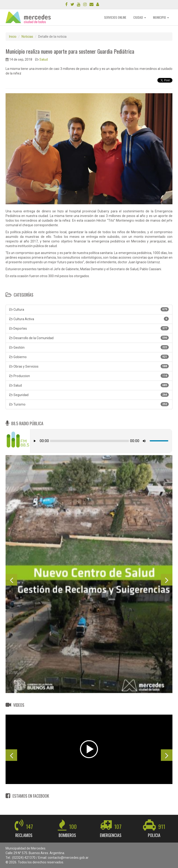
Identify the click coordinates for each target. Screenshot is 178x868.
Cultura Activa (89, 319)
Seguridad (89, 395)
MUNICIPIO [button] (161, 17)
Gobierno (89, 357)
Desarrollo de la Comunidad (89, 338)
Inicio (13, 37)
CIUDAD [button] (140, 17)
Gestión (89, 347)
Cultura (89, 309)
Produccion (89, 376)
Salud (44, 59)
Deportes (89, 328)
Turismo (89, 404)
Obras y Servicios (89, 366)
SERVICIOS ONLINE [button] (115, 17)
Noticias (27, 37)
